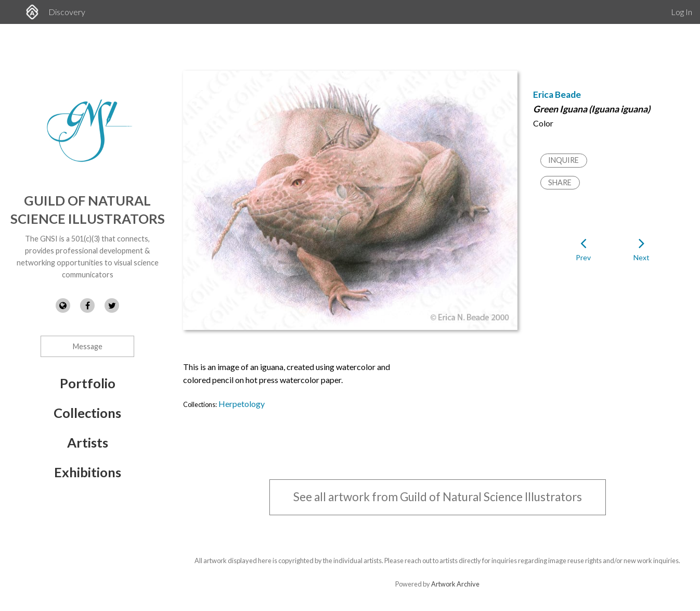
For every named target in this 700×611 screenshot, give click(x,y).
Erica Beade (557, 94)
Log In (682, 12)
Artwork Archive (455, 584)
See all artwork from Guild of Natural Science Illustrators (438, 497)
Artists (88, 442)
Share (560, 182)
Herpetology (242, 404)
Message (88, 346)
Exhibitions (88, 472)
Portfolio (88, 383)
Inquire (563, 160)
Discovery (67, 12)
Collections (87, 413)
